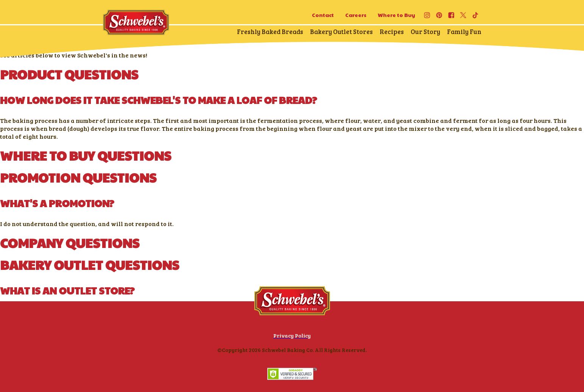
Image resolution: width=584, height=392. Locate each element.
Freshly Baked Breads (270, 32)
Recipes (392, 32)
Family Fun (464, 32)
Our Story (425, 32)
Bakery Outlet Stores (341, 32)
